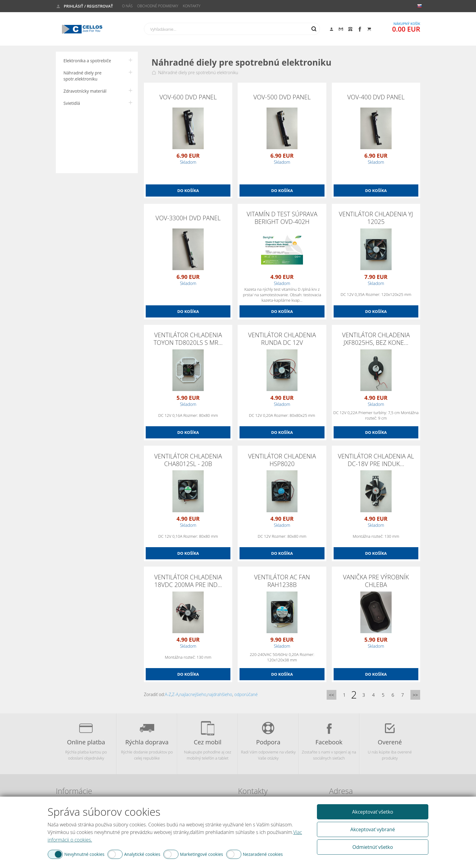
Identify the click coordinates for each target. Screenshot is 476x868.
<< (331, 695)
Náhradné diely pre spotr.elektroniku (82, 76)
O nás (127, 6)
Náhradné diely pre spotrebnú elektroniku (198, 73)
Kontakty (192, 6)
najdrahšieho (220, 694)
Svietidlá (72, 103)
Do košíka (188, 190)
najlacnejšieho (193, 694)
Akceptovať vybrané (373, 829)
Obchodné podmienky (158, 6)
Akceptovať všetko (373, 812)
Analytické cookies (142, 854)
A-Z (168, 694)
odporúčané (246, 694)
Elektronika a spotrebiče (87, 61)
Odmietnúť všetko (373, 847)
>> (415, 695)
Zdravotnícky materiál (85, 91)
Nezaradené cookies (263, 854)
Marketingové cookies (202, 854)
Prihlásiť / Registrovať (88, 6)
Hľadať (314, 29)
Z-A (175, 694)
